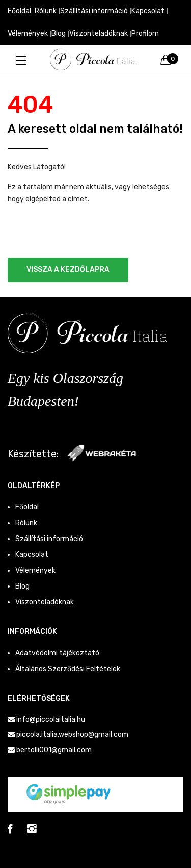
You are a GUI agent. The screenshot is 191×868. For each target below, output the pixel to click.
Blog (59, 33)
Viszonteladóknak (99, 33)
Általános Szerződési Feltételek (68, 669)
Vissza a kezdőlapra (68, 270)
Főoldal (19, 11)
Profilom (145, 33)
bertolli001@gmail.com (54, 750)
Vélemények (28, 33)
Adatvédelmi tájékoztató (57, 653)
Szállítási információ (94, 11)
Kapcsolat (148, 11)
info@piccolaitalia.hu (51, 719)
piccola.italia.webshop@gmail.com (72, 735)
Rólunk (46, 11)
